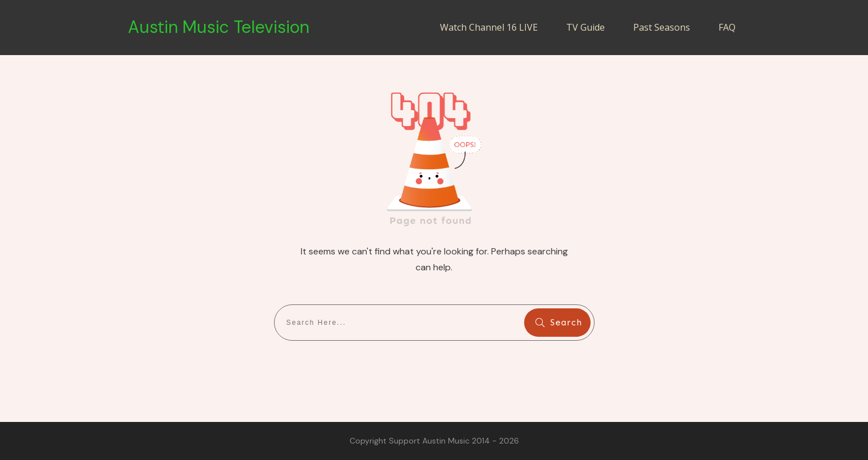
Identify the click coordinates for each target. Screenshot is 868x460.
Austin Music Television (219, 27)
